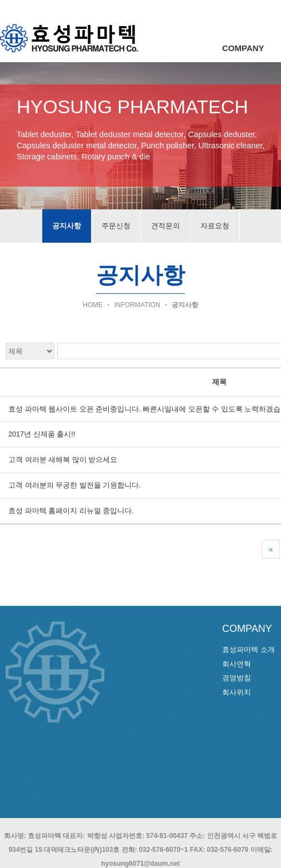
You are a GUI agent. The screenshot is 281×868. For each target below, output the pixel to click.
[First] (271, 549)
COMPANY (243, 48)
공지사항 (67, 226)
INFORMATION (137, 305)
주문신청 (116, 226)
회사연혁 (237, 664)
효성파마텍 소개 (249, 649)
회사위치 (237, 692)
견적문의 (165, 226)
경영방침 (237, 678)
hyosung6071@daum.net (140, 864)
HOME (93, 305)
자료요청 (215, 226)
